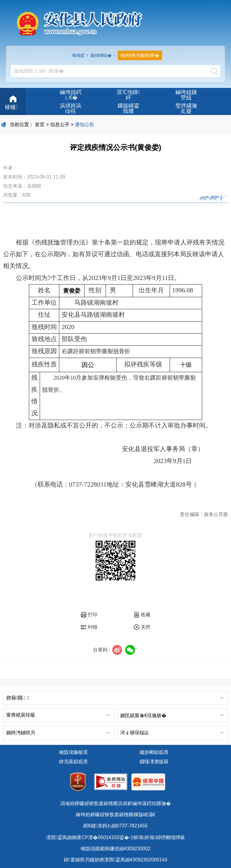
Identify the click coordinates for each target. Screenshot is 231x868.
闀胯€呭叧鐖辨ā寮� (140, 55)
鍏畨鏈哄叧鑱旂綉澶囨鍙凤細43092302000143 (115, 860)
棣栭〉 (13, 102)
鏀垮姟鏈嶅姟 (186, 95)
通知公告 (85, 124)
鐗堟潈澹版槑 (154, 762)
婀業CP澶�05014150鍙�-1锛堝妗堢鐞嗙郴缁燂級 (128, 837)
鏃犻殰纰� (101, 55)
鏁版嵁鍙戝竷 (128, 108)
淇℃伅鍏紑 (128, 95)
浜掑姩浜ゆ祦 (71, 108)
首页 (40, 124)
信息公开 (60, 124)
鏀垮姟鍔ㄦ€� (71, 95)
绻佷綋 (78, 55)
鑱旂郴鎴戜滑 (154, 752)
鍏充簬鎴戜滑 (73, 762)
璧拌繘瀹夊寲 (186, 108)
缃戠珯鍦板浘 (73, 752)
